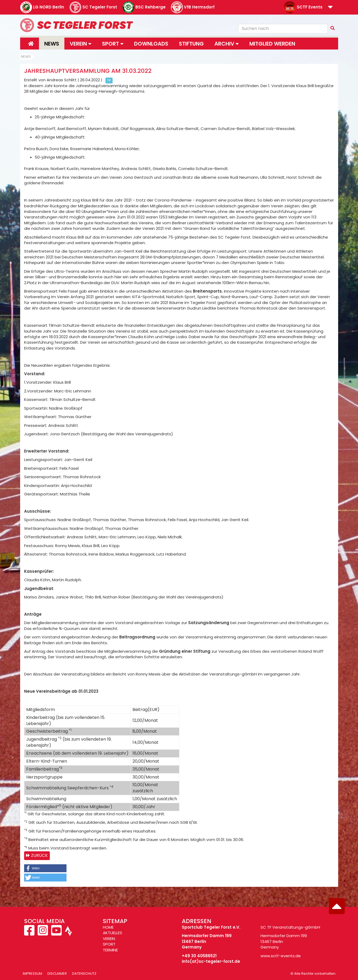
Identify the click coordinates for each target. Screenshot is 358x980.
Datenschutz (84, 974)
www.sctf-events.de (281, 956)
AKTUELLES (112, 933)
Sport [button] (113, 44)
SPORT (109, 944)
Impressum (32, 974)
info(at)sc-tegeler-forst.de (211, 961)
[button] (330, 8)
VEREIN (109, 939)
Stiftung (191, 44)
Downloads (151, 44)
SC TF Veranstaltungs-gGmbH (290, 927)
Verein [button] (81, 44)
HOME (108, 927)
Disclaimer (57, 974)
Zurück (39, 855)
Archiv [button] (227, 44)
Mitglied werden (272, 44)
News (52, 44)
